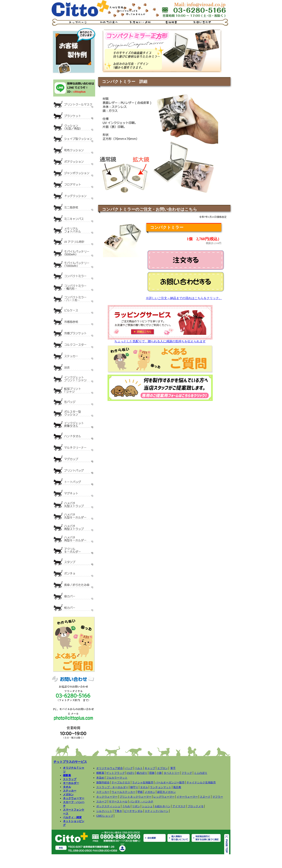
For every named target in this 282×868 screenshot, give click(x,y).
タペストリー (172, 773)
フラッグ (187, 773)
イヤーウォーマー (187, 797)
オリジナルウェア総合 (110, 768)
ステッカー (70, 791)
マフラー (218, 797)
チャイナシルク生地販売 (201, 782)
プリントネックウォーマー (135, 797)
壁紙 (140, 792)
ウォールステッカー (123, 792)
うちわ (126, 806)
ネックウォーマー (74, 798)
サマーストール (118, 802)
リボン (136, 806)
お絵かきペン (163, 806)
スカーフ (102, 802)
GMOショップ (105, 816)
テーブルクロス (121, 782)
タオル (67, 787)
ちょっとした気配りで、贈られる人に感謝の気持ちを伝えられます (160, 340)
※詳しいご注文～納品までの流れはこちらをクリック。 (184, 298)
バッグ (129, 768)
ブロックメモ (196, 806)
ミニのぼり (201, 773)
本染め (100, 778)
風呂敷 (177, 787)
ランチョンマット (161, 787)
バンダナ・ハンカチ (141, 802)
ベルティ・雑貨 (72, 817)
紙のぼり (142, 773)
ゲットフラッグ (116, 773)
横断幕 (67, 775)
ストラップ (70, 779)
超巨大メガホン (166, 792)
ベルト (139, 768)
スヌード (205, 797)
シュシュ (147, 806)
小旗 (159, 773)
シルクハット (104, 811)
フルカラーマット (117, 778)
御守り (134, 787)
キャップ (150, 768)
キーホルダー (71, 783)
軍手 (173, 768)
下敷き (118, 811)
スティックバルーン (157, 811)
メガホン (68, 794)
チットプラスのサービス (70, 762)
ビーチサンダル (133, 811)
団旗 (152, 773)
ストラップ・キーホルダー (112, 787)
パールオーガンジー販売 (170, 782)
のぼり (131, 773)
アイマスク (179, 806)
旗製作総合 (103, 782)
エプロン (163, 768)
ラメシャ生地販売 (143, 782)
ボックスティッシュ (108, 806)
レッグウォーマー (164, 797)
